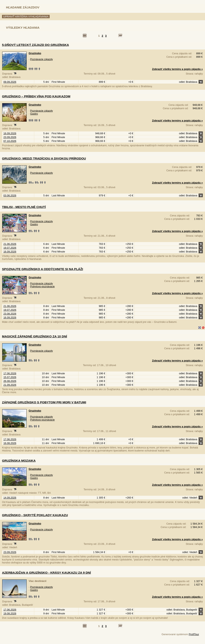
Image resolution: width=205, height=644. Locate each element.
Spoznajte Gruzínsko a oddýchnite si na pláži (43, 269)
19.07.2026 (10, 248)
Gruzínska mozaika (19, 461)
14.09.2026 (10, 498)
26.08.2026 (10, 381)
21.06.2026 (10, 244)
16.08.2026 (10, 443)
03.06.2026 (10, 195)
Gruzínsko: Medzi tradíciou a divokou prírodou (44, 158)
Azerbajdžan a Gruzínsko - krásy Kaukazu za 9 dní (46, 573)
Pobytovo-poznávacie (42, 286)
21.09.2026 (10, 385)
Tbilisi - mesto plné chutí (24, 207)
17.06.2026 (10, 373)
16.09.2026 (10, 133)
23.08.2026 (10, 314)
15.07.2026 (10, 377)
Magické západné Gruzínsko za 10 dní (35, 336)
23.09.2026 (10, 137)
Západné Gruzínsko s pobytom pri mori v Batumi (44, 402)
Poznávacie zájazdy (42, 59)
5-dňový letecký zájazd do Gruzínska (35, 45)
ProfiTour (194, 634)
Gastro (34, 114)
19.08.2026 (10, 613)
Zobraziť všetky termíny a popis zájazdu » (177, 69)
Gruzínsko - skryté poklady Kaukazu (35, 515)
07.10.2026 (10, 141)
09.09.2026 (10, 82)
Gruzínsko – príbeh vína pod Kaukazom (36, 96)
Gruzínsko (35, 53)
